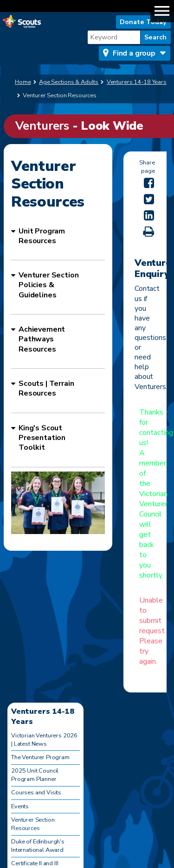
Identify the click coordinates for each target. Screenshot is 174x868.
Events (20, 806)
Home (23, 82)
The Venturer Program (40, 757)
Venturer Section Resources (33, 824)
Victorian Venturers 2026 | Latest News (44, 740)
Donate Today (143, 22)
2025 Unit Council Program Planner (35, 775)
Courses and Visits (36, 793)
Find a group (134, 53)
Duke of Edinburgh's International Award (38, 846)
